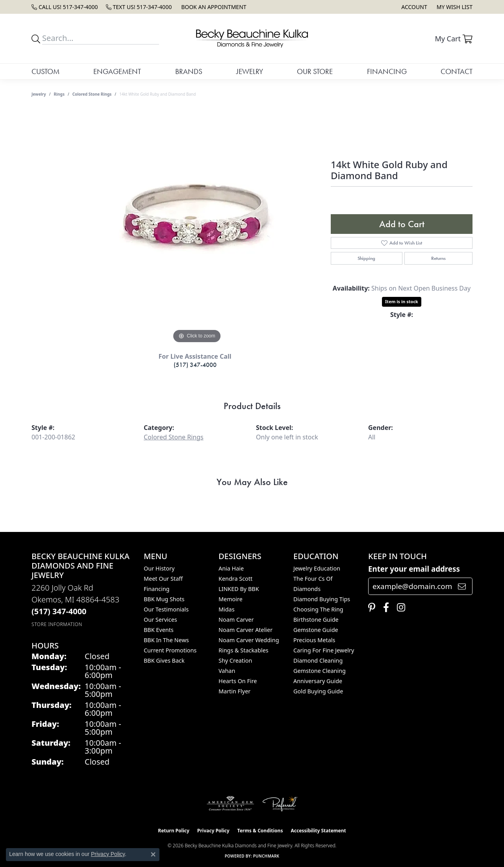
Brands (189, 71)
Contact (457, 71)
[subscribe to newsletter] (462, 586)
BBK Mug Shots (164, 599)
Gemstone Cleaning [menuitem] (320, 671)
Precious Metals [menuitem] (314, 640)
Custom (45, 71)
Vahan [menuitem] (227, 671)
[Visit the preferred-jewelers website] (280, 804)
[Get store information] (57, 624)
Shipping (366, 258)
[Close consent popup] (153, 854)
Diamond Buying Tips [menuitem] (322, 599)
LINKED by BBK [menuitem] (239, 589)
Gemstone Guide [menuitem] (316, 630)
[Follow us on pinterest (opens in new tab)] (370, 608)
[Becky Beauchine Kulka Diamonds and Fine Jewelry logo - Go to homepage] (252, 39)
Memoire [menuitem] (231, 599)
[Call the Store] (59, 611)
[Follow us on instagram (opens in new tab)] (399, 608)
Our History (159, 568)
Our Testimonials (166, 609)
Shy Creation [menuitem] (235, 660)
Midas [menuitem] (227, 609)
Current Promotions (170, 650)
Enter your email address (414, 569)
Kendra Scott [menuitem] (235, 579)
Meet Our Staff (163, 579)
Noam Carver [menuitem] (236, 620)
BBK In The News (166, 640)
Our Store (315, 71)
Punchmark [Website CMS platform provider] (266, 856)
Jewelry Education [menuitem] (317, 568)
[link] (65, 7)
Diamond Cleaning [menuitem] (318, 660)
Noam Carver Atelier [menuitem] (246, 630)
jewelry (39, 94)
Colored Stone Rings (92, 94)
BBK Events (159, 630)
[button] (413, 7)
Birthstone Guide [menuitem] (316, 620)
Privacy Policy (213, 831)
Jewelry (250, 71)
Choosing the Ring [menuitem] (318, 609)
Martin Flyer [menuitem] (234, 691)
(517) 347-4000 (195, 365)
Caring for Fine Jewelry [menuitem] (324, 650)
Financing (387, 71)
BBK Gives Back (164, 660)
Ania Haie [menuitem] (231, 568)
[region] (197, 227)
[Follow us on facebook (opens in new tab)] (384, 608)
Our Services (160, 620)
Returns (438, 258)
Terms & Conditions (260, 831)
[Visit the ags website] (231, 804)
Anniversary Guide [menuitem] (318, 681)
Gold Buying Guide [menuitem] (318, 691)
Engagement (117, 71)
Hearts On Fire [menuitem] (238, 681)
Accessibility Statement (318, 831)
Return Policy (174, 831)
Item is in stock (402, 301)
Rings (59, 94)
